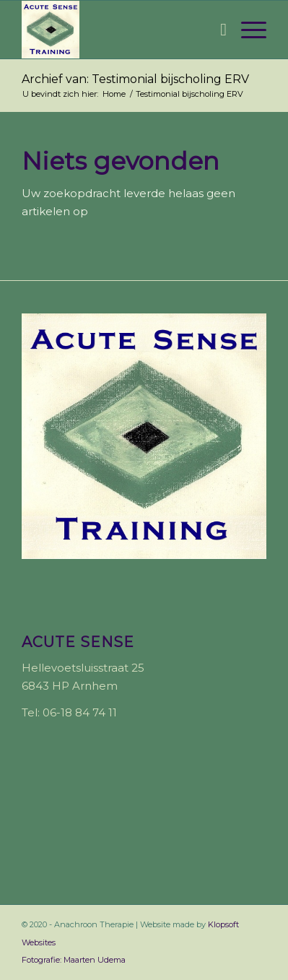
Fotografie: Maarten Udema (74, 960)
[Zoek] (216, 30)
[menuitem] (216, 30)
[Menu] (246, 30)
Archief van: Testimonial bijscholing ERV (135, 79)
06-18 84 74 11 (80, 712)
